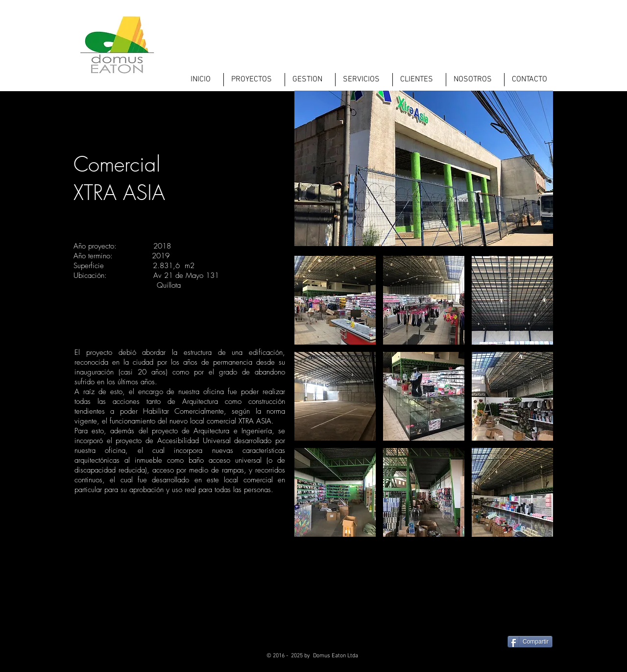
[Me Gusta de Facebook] (535, 622)
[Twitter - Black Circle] (504, 660)
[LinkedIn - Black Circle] (528, 660)
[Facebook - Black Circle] (480, 660)
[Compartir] (530, 642)
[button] (335, 300)
